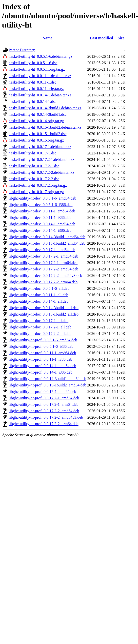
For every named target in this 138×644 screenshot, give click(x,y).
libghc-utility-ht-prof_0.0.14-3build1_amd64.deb (47, 379)
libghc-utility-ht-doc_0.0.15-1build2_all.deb (44, 314)
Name (47, 38)
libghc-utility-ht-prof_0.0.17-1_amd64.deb (42, 392)
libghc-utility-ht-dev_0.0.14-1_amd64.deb (42, 224)
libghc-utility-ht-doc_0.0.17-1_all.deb (39, 321)
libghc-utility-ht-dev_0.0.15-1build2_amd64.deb (47, 243)
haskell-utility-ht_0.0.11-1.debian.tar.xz (40, 76)
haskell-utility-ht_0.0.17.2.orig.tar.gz (38, 185)
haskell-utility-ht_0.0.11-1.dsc (32, 82)
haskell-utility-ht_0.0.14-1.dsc (32, 102)
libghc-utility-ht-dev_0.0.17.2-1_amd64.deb (43, 256)
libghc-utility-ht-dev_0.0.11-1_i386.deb (40, 218)
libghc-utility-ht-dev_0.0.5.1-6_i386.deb (41, 205)
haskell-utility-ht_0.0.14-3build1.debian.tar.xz (45, 108)
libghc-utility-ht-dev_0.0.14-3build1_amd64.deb (47, 237)
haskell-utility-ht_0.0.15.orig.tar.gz (36, 140)
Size (121, 38)
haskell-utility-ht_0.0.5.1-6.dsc (33, 63)
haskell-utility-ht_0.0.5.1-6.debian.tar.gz (40, 56)
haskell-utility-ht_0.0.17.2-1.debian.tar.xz (41, 160)
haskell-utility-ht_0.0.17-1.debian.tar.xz (40, 147)
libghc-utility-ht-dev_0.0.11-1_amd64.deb (42, 211)
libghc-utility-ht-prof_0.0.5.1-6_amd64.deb (43, 340)
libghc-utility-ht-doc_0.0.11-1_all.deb (39, 295)
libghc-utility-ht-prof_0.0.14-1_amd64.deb (42, 366)
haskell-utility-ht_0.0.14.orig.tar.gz (36, 121)
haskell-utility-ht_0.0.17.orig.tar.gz (36, 192)
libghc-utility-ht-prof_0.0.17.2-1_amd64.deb (44, 398)
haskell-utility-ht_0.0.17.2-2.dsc (34, 179)
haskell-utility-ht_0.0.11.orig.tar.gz (36, 89)
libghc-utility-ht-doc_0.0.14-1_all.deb (39, 301)
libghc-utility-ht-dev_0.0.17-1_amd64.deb (42, 250)
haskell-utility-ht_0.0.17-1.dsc (32, 153)
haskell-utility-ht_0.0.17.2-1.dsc (34, 166)
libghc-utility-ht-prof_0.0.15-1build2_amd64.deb (47, 385)
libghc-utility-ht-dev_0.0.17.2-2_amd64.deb (43, 269)
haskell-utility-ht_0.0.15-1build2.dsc (38, 134)
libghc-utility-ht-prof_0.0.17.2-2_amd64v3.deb (46, 417)
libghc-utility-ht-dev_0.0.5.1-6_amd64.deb (42, 198)
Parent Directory (22, 50)
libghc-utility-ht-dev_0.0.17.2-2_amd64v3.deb (45, 276)
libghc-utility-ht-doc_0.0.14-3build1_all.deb (44, 308)
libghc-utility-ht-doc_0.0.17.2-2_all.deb (40, 334)
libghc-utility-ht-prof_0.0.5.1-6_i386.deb (41, 346)
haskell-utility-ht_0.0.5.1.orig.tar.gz (37, 69)
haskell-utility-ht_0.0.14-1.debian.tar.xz (40, 95)
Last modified (101, 38)
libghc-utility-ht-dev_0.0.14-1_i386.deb (40, 230)
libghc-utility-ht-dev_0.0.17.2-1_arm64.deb (43, 263)
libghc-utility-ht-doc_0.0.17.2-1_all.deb (40, 327)
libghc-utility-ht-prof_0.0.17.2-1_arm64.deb (44, 404)
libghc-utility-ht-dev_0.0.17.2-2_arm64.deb (43, 282)
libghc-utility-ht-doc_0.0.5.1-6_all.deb (39, 288)
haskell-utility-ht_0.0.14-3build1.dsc (38, 114)
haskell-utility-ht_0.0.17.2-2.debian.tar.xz (41, 172)
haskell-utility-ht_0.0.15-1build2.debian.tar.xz (45, 127)
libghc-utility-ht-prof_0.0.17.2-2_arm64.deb (44, 424)
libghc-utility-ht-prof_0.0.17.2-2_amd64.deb (44, 411)
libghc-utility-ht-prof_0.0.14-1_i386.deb (40, 372)
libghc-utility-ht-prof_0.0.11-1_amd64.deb (42, 353)
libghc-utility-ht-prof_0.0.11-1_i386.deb (40, 359)
